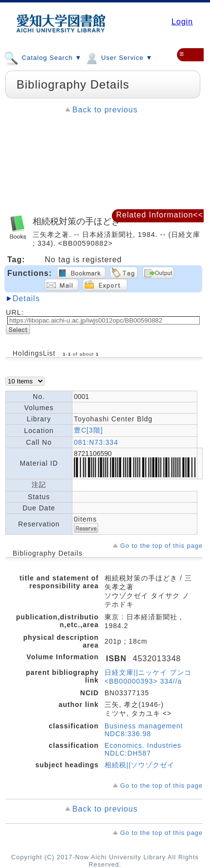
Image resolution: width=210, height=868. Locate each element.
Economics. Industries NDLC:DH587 (143, 749)
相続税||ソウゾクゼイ (140, 765)
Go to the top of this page (161, 546)
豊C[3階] (88, 430)
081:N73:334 (96, 442)
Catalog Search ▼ (43, 57)
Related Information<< (160, 215)
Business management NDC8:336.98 (144, 730)
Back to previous (105, 110)
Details (26, 298)
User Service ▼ (118, 57)
